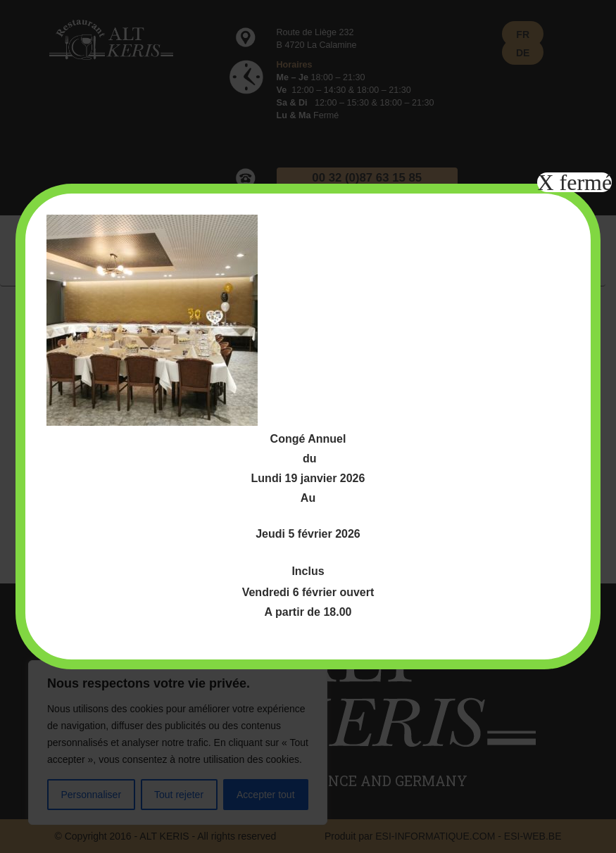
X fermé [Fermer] (574, 182)
